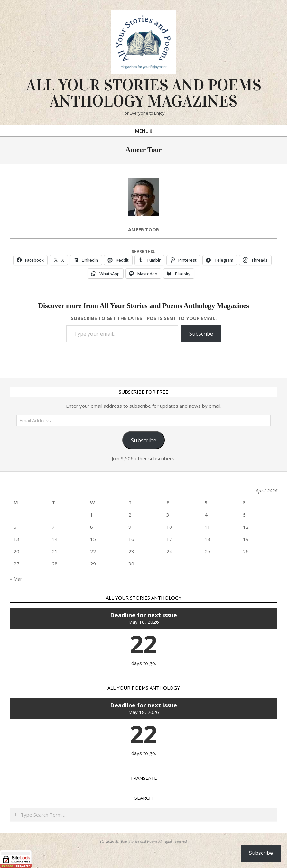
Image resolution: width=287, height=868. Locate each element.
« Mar (16, 579)
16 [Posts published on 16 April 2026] (131, 539)
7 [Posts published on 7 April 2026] (53, 527)
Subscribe (201, 334)
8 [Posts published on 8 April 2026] (92, 527)
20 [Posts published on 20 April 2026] (16, 551)
